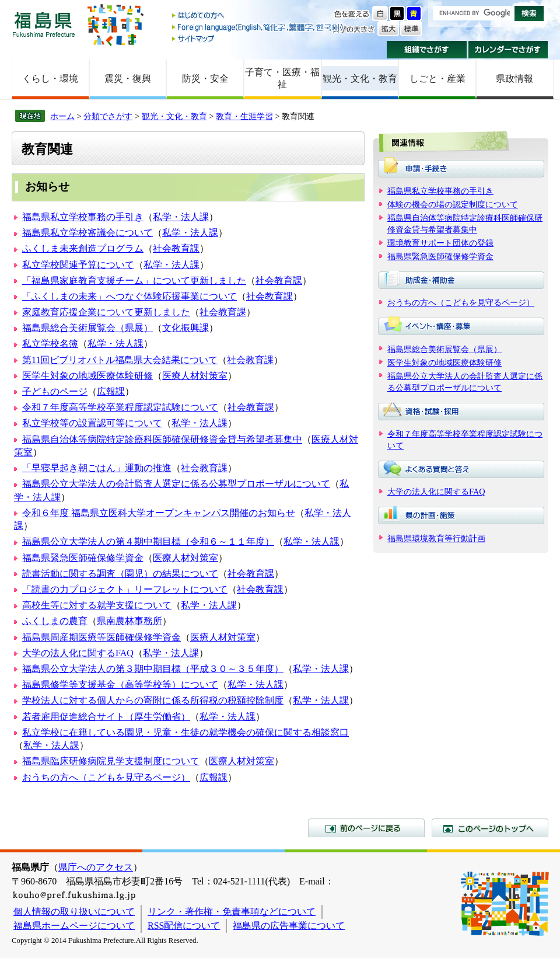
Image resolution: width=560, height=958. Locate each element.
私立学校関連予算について (78, 265)
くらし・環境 (50, 79)
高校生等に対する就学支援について (97, 605)
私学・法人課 (181, 217)
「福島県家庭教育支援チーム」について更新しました (134, 281)
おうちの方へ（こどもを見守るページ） (106, 777)
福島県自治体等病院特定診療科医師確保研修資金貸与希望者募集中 (162, 439)
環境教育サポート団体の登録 (440, 243)
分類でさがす (108, 116)
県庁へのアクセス (96, 867)
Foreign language (258, 27)
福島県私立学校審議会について (87, 233)
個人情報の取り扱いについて (74, 912)
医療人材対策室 (195, 376)
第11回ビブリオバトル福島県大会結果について (120, 360)
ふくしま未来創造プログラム (83, 248)
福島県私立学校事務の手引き (83, 217)
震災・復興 (128, 79)
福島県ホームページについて (74, 926)
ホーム (62, 116)
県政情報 (514, 79)
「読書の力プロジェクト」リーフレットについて (125, 589)
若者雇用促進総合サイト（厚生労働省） (106, 717)
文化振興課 (185, 328)
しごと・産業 (437, 79)
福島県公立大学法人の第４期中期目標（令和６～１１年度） (148, 541)
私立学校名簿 (50, 344)
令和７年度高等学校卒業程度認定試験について (120, 407)
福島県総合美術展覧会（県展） (87, 328)
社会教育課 (176, 248)
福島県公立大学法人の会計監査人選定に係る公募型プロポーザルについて (176, 484)
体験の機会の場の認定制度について (453, 204)
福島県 (44, 24)
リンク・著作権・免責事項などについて (232, 912)
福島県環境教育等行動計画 (436, 538)
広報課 (111, 391)
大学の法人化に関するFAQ (78, 653)
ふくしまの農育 (55, 621)
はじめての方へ (258, 16)
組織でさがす (427, 50)
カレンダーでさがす (508, 50)
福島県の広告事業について (289, 926)
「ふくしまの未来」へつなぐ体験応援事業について (129, 296)
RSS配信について (184, 926)
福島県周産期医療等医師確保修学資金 (101, 637)
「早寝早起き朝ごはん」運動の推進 (97, 468)
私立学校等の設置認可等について (92, 423)
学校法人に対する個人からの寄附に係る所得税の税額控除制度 (153, 700)
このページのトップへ (490, 828)
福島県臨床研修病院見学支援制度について (111, 761)
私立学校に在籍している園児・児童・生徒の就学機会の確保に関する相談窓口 (185, 732)
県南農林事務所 (129, 621)
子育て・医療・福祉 (282, 78)
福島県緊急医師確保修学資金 (83, 558)
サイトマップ (258, 38)
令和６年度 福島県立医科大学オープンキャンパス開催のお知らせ (159, 513)
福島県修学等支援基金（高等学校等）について (120, 684)
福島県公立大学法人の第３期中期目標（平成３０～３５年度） (153, 669)
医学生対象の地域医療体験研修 (87, 376)
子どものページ (55, 391)
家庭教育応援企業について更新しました (106, 312)
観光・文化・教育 (360, 79)
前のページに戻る (366, 828)
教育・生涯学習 (244, 116)
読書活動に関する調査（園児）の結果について (120, 574)
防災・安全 (205, 79)
